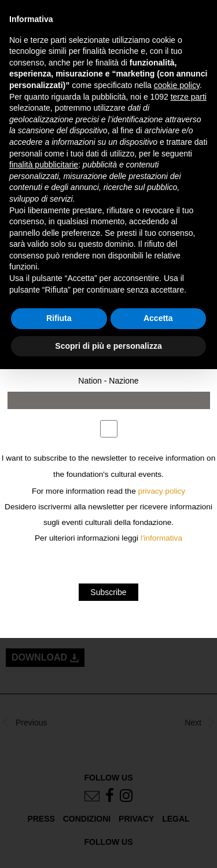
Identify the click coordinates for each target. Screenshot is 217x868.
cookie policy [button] (177, 85)
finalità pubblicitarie (44, 165)
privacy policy (162, 491)
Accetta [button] (158, 318)
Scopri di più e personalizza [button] (108, 346)
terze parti (189, 97)
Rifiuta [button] (59, 318)
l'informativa (161, 538)
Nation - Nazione (108, 381)
